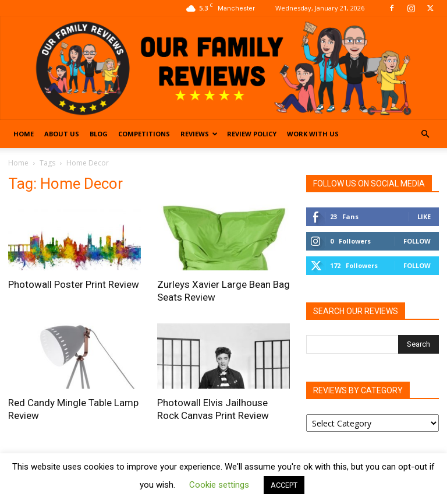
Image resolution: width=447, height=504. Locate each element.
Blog (99, 134)
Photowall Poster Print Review (74, 284)
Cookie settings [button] (219, 485)
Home (24, 134)
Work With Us (313, 134)
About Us (62, 134)
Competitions (144, 134)
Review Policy (252, 134)
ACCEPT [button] (284, 485)
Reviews (199, 134)
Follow (417, 241)
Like (424, 216)
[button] (425, 134)
